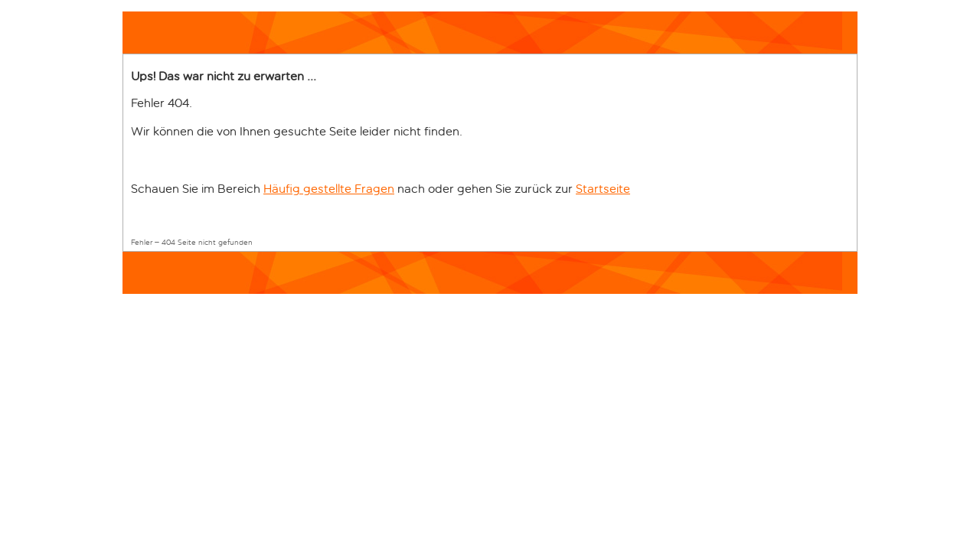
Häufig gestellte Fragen (329, 189)
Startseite (603, 189)
